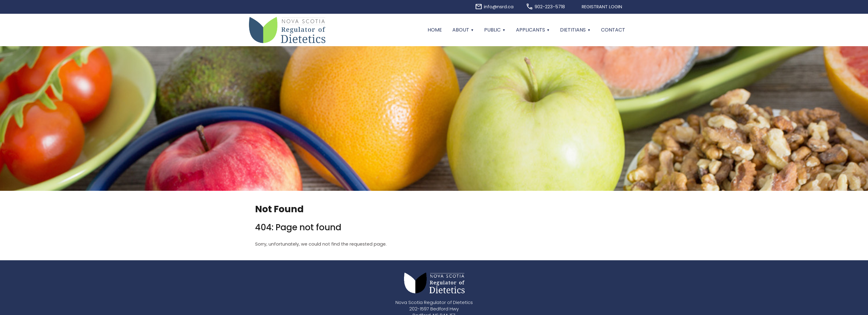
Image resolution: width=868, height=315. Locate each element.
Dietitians (573, 30)
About (461, 30)
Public (492, 30)
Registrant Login (602, 7)
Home (435, 30)
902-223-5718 (550, 7)
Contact (613, 30)
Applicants (530, 30)
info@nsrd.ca (499, 7)
